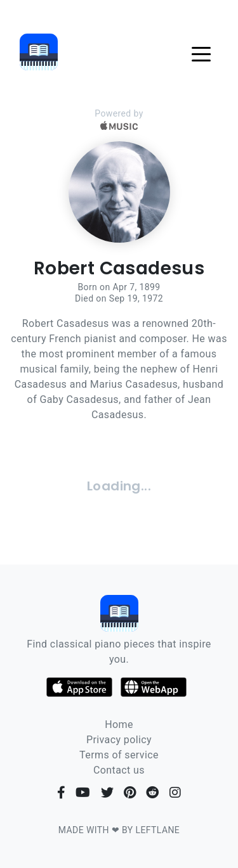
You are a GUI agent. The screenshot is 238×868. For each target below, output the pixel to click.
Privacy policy (119, 740)
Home (119, 724)
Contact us (119, 770)
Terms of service (119, 755)
